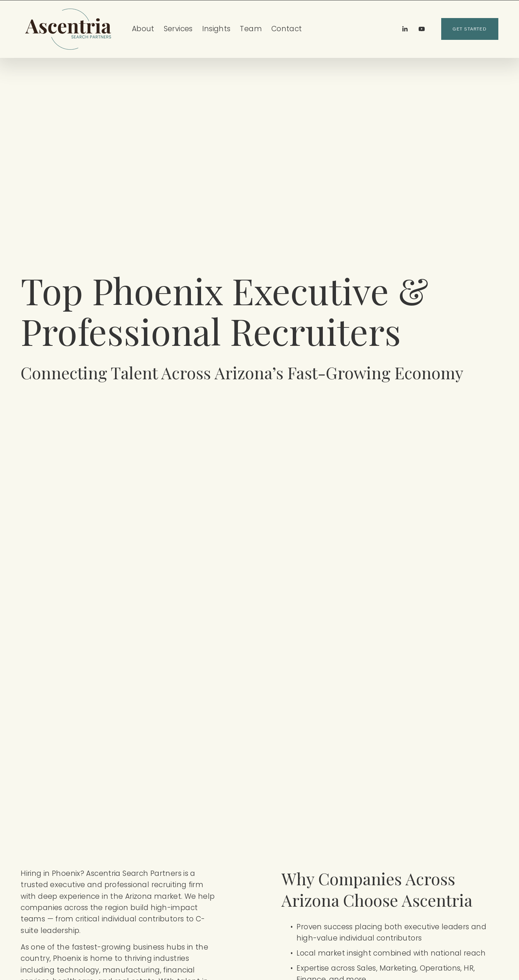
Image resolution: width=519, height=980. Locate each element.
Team (251, 29)
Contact (287, 29)
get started (470, 29)
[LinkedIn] (405, 29)
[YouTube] (422, 29)
